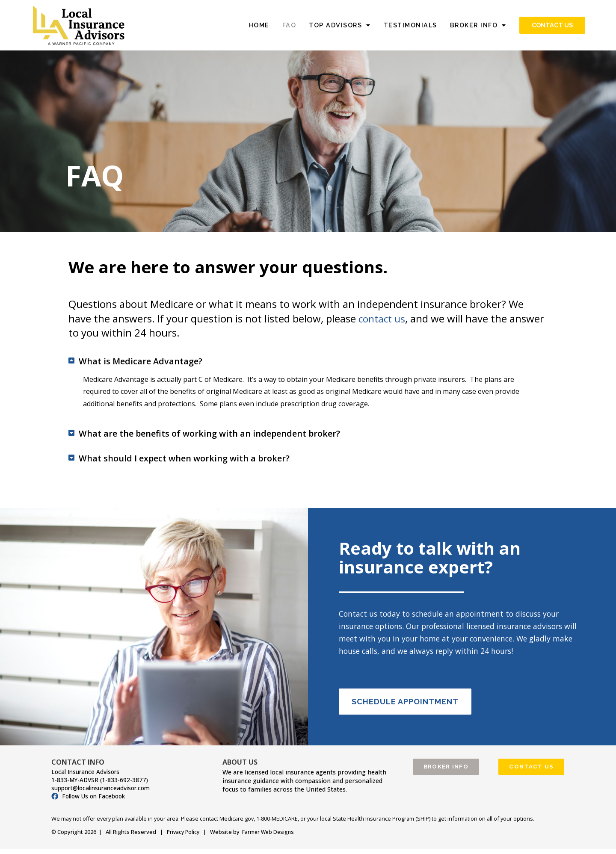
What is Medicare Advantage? (153, 362)
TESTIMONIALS (410, 25)
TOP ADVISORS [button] (340, 25)
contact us (383, 318)
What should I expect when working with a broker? (205, 463)
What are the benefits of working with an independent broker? (235, 436)
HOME (259, 25)
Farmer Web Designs (271, 837)
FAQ (289, 25)
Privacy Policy (184, 837)
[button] (308, 362)
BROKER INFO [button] (478, 25)
